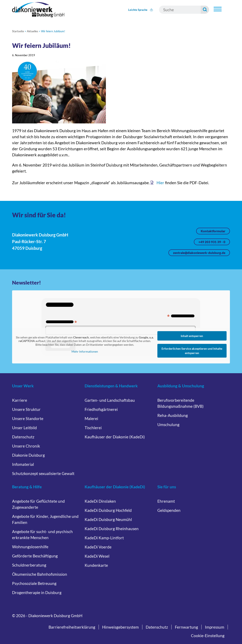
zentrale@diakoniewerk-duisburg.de (199, 253)
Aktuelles (33, 31)
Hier (160, 183)
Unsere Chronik (26, 446)
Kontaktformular (213, 231)
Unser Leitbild (24, 428)
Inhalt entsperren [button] (192, 336)
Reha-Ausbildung (173, 415)
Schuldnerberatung (29, 565)
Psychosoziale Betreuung (34, 583)
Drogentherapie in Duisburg (37, 592)
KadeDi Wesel (97, 556)
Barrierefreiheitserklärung (72, 627)
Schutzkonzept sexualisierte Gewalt (43, 473)
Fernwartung (186, 627)
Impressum (215, 627)
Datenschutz (23, 437)
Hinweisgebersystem (120, 627)
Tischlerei (93, 428)
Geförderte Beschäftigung (35, 556)
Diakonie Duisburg (28, 455)
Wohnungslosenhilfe (30, 547)
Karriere (20, 400)
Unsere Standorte (28, 418)
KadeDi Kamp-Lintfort (104, 538)
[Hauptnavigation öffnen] (218, 9)
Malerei (91, 418)
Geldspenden (169, 510)
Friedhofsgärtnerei (101, 409)
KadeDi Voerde (98, 547)
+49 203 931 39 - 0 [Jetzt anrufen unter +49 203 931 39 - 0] (212, 242)
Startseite (18, 31)
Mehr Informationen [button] (85, 351)
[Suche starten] (205, 10)
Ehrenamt (166, 501)
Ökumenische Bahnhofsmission (40, 574)
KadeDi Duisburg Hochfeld (108, 510)
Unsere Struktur (26, 409)
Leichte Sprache (140, 10)
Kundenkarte (96, 565)
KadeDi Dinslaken (100, 501)
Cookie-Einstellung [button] (208, 636)
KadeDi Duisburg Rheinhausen (112, 529)
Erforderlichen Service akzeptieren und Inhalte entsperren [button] (192, 351)
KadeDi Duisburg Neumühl (108, 519)
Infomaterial (23, 464)
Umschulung (168, 425)
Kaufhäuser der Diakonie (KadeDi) (115, 437)
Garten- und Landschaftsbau (110, 400)
